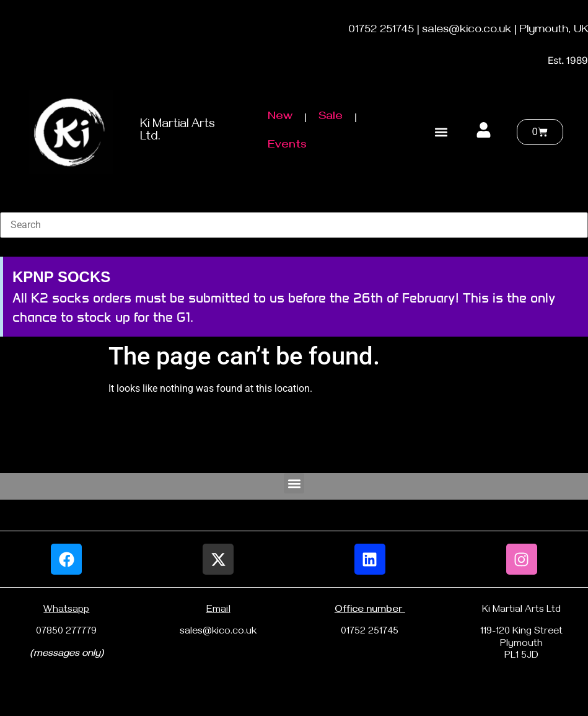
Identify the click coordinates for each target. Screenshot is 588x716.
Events (287, 146)
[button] (441, 132)
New (280, 117)
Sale (331, 117)
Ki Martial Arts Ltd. (178, 132)
